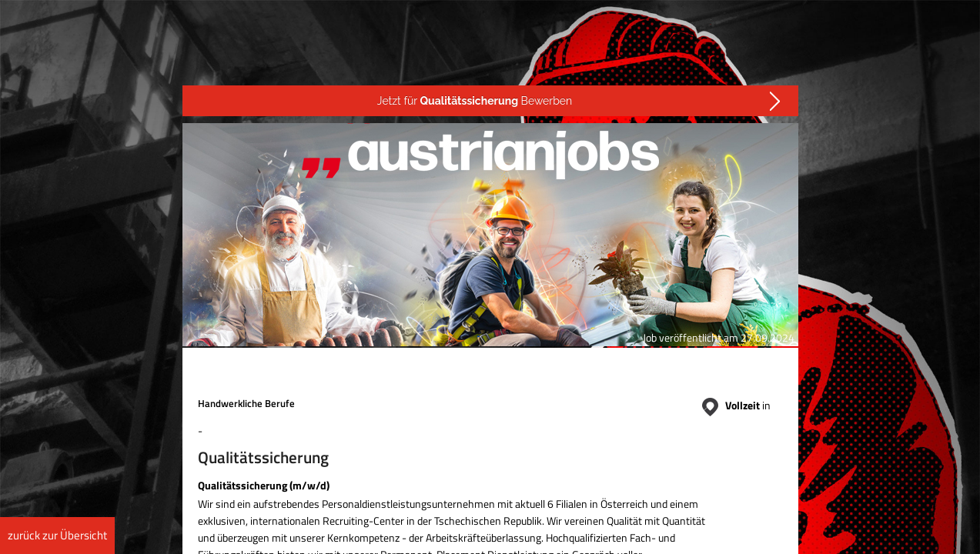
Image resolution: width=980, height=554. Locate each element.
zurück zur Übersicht (57, 535)
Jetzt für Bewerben (475, 101)
